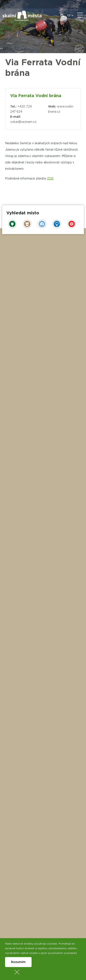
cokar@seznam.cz (23, 122)
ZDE (50, 179)
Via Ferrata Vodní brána (36, 96)
